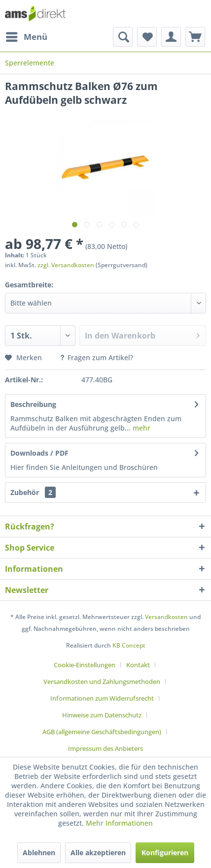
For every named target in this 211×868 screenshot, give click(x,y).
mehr (141, 428)
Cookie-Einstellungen (85, 665)
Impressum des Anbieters (105, 748)
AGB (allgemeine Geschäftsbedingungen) (102, 732)
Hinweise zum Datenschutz (102, 715)
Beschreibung (33, 404)
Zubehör (33, 492)
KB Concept (129, 645)
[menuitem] (26, 37)
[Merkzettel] (147, 37)
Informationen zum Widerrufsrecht (102, 698)
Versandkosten (166, 617)
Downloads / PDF (39, 453)
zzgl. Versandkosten (66, 265)
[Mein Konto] (171, 37)
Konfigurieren (165, 852)
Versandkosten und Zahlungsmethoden (102, 682)
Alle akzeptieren (98, 852)
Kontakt (138, 665)
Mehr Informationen (119, 823)
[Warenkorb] (195, 37)
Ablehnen (39, 852)
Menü (27, 36)
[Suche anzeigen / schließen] (123, 37)
